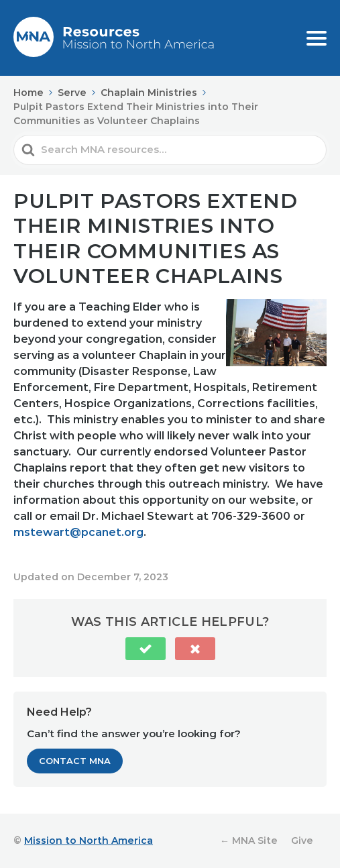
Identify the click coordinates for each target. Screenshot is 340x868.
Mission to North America (89, 840)
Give (302, 840)
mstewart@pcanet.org (78, 532)
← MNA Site (249, 840)
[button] (146, 649)
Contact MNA (75, 761)
